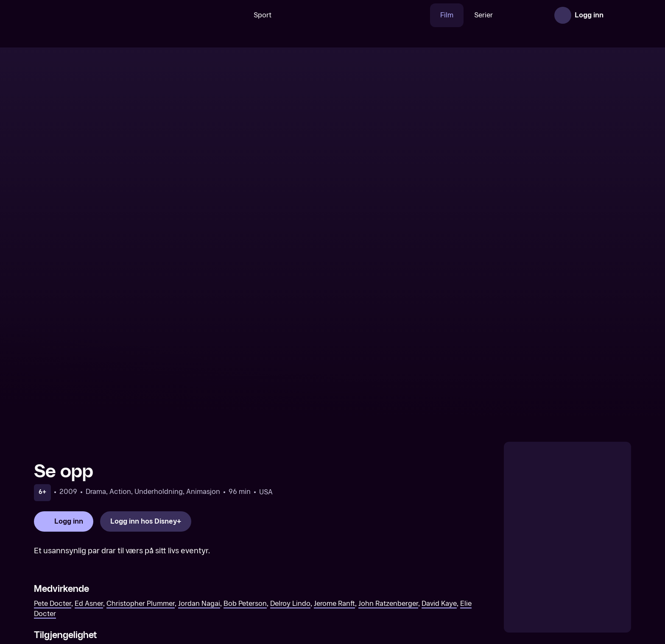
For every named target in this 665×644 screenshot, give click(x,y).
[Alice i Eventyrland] (105, 582)
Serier (457, 15)
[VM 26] (330, 15)
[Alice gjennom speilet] (560, 582)
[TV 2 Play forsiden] (98, 15)
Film (421, 15)
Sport (236, 15)
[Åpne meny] (619, 15)
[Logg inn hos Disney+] (146, 355)
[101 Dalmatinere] (257, 582)
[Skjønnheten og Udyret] (408, 582)
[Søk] (205, 15)
